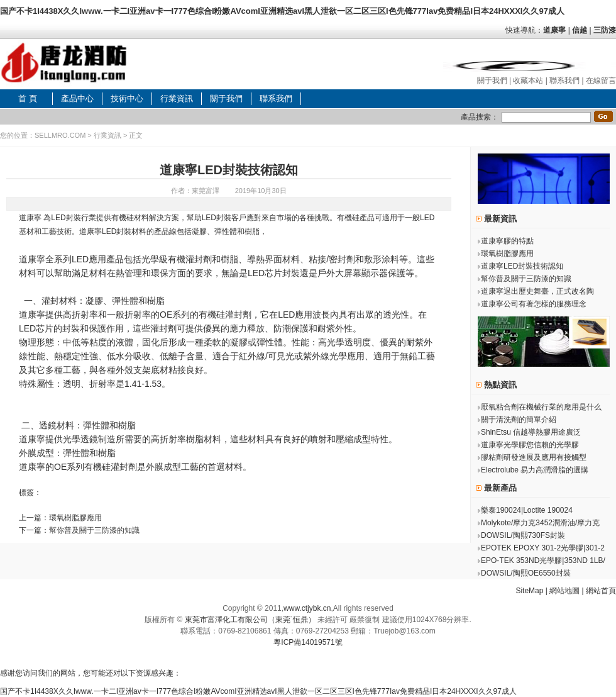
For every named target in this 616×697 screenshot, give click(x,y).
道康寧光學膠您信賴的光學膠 (530, 445)
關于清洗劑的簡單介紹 (519, 420)
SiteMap (529, 591)
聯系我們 (564, 81)
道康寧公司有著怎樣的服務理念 (534, 304)
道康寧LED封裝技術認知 (522, 266)
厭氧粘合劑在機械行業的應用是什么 (541, 407)
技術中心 (127, 98)
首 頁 (28, 98)
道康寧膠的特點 (507, 241)
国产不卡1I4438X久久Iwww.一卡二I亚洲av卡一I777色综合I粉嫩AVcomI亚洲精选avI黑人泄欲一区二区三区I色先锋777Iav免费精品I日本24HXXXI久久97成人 (282, 11)
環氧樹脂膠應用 (75, 518)
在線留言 (601, 81)
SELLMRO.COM (60, 135)
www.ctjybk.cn (307, 608)
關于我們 (492, 81)
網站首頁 (601, 591)
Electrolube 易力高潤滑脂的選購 (535, 470)
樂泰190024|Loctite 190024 (527, 510)
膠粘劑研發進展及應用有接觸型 (534, 457)
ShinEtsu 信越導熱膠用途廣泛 (531, 432)
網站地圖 (564, 591)
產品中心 (77, 98)
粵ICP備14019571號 (308, 642)
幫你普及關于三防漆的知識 (94, 530)
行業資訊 (177, 98)
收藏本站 (528, 81)
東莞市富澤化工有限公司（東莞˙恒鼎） (250, 620)
